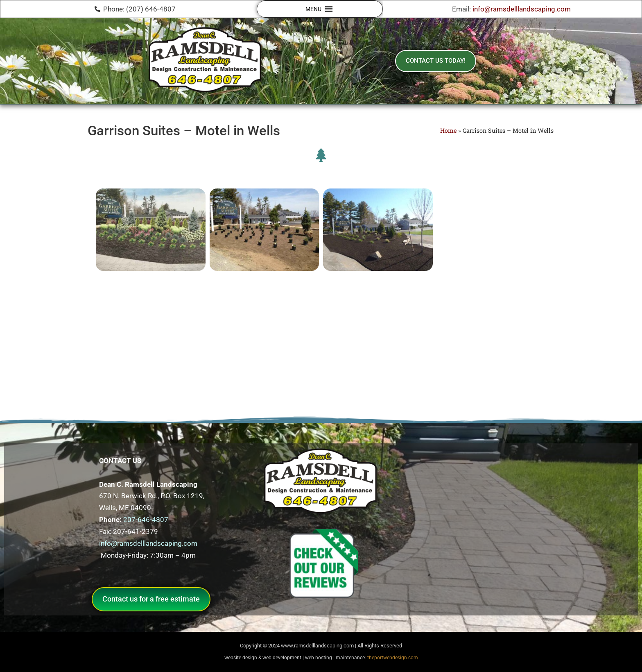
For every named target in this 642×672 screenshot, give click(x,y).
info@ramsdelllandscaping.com (522, 9)
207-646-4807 (146, 520)
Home (448, 131)
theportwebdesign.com (393, 658)
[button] (313, 9)
